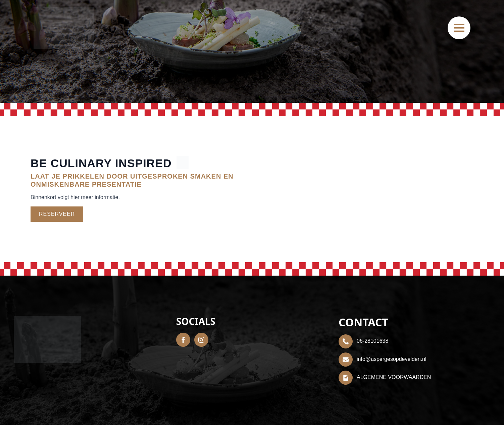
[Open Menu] (459, 28)
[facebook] (183, 340)
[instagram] (201, 340)
